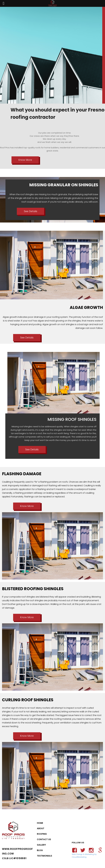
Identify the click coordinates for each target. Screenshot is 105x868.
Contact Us (44, 839)
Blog (40, 850)
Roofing (42, 834)
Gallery (41, 845)
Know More (25, 160)
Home (40, 823)
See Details (31, 211)
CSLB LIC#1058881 (14, 858)
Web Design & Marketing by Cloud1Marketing (84, 856)
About (41, 828)
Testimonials (45, 856)
